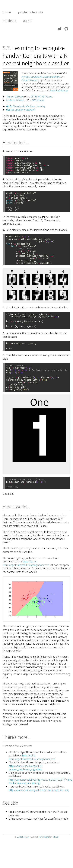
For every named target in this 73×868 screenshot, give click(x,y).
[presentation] (33, 519)
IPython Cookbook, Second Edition (41, 77)
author (28, 21)
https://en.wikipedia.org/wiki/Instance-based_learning (39, 790)
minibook (9, 21)
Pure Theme (44, 837)
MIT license (38, 100)
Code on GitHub (15, 100)
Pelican (55, 837)
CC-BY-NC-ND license (42, 96)
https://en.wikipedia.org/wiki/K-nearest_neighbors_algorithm (26, 768)
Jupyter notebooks (31, 12)
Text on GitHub (14, 96)
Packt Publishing (58, 90)
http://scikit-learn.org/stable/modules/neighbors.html (26, 563)
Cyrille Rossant (29, 80)
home (7, 12)
